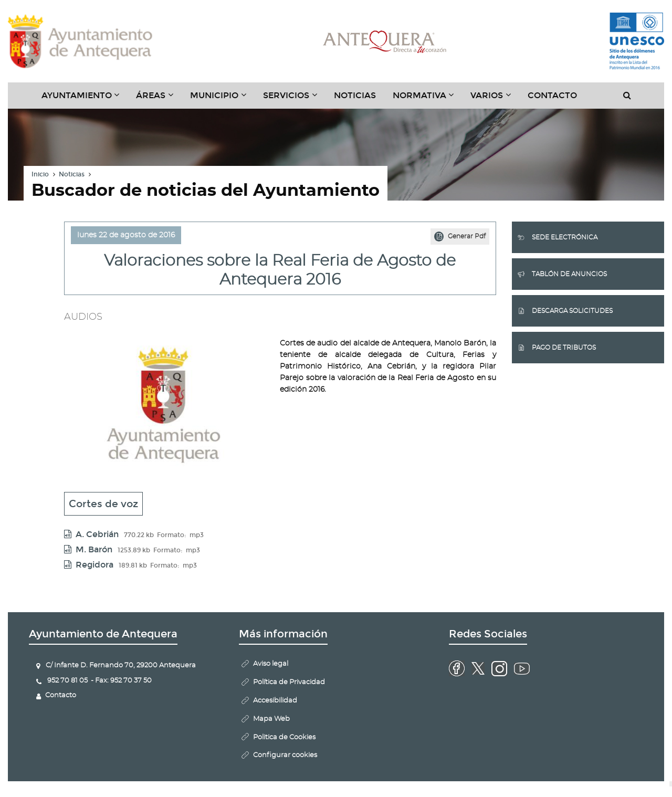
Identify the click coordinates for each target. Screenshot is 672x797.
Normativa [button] (428, 99)
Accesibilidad (275, 701)
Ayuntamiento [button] (85, 99)
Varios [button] (495, 99)
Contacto (552, 95)
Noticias (355, 95)
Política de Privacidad (289, 682)
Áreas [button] (159, 99)
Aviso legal (271, 664)
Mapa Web (271, 719)
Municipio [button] (222, 99)
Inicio (40, 174)
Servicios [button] (294, 99)
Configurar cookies (285, 755)
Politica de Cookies (284, 737)
